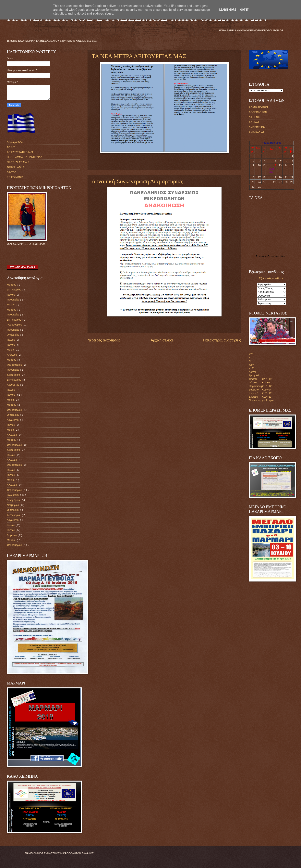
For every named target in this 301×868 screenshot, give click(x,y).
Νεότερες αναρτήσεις (104, 340)
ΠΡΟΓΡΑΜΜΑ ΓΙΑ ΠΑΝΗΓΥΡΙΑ (24, 157)
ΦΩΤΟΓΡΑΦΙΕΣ (16, 167)
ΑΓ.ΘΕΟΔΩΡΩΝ (258, 112)
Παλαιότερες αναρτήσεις (222, 340)
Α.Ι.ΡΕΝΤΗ (255, 117)
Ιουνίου (11, 295)
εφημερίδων (280, 256)
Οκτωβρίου (13, 335)
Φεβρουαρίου (15, 325)
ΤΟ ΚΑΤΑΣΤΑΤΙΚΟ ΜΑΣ (20, 152)
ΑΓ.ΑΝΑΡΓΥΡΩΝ (258, 107)
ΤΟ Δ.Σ (11, 147)
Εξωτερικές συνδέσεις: (271, 278)
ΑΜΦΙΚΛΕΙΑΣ (257, 132)
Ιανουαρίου (13, 300)
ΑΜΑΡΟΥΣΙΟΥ (257, 127)
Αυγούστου (13, 385)
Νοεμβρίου (13, 505)
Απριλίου (12, 355)
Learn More (228, 10)
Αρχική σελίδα (162, 340)
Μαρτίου (12, 285)
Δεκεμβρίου (14, 375)
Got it (244, 10)
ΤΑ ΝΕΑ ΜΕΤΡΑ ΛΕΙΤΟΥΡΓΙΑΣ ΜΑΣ (139, 56)
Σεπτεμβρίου (14, 290)
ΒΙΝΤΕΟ (12, 172)
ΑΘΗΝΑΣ (254, 122)
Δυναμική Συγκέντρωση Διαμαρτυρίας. (138, 181)
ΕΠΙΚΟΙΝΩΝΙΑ (15, 177)
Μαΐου (11, 305)
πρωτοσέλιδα (265, 256)
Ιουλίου (11, 340)
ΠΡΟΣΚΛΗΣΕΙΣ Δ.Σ (18, 162)
